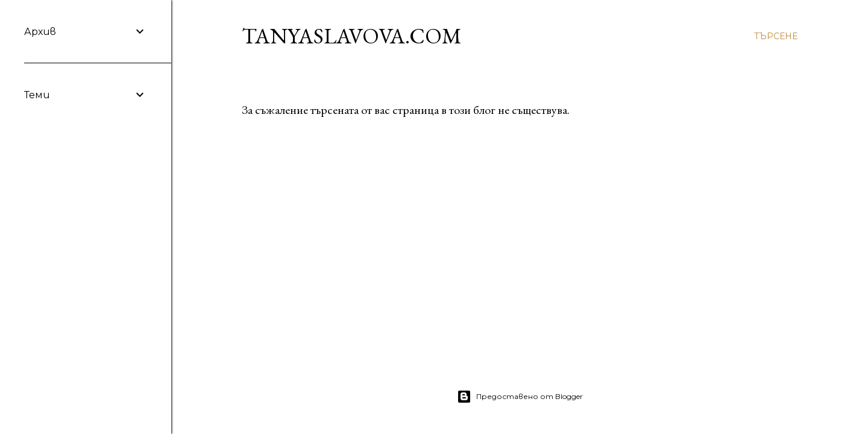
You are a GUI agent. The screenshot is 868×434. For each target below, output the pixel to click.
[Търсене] (776, 36)
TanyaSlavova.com (352, 36)
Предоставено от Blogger (520, 397)
